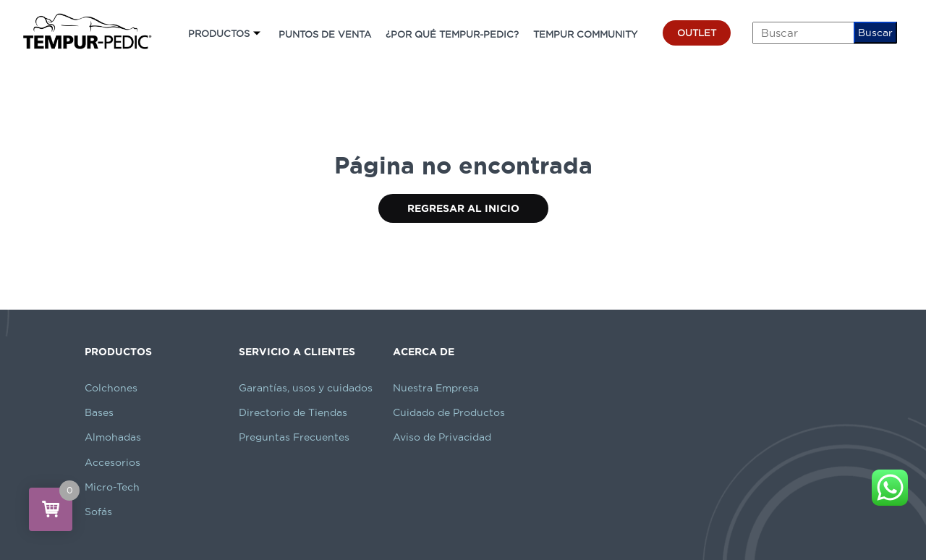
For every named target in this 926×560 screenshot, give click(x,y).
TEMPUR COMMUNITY (585, 34)
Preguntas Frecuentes (294, 437)
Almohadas (113, 437)
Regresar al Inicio (463, 208)
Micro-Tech (112, 487)
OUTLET (697, 33)
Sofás (98, 512)
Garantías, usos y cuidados (306, 388)
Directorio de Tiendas (293, 412)
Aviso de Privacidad (442, 437)
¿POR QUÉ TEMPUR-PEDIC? (452, 34)
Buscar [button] (875, 33)
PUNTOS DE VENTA (325, 34)
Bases (99, 412)
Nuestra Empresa (436, 388)
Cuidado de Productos (449, 412)
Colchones (111, 388)
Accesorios (112, 462)
